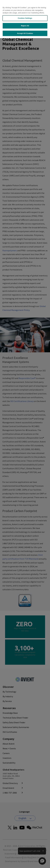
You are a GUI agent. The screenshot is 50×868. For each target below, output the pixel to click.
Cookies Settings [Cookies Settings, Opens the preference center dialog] (25, 18)
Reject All (25, 26)
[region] (25, 19)
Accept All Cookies (25, 33)
